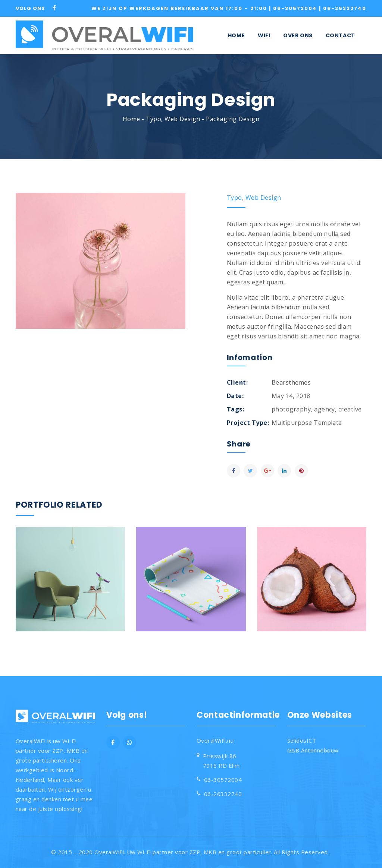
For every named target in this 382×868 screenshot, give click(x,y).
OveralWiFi (109, 852)
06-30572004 (296, 8)
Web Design (182, 119)
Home (131, 119)
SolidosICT (302, 741)
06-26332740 (345, 8)
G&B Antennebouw (313, 750)
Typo (154, 119)
